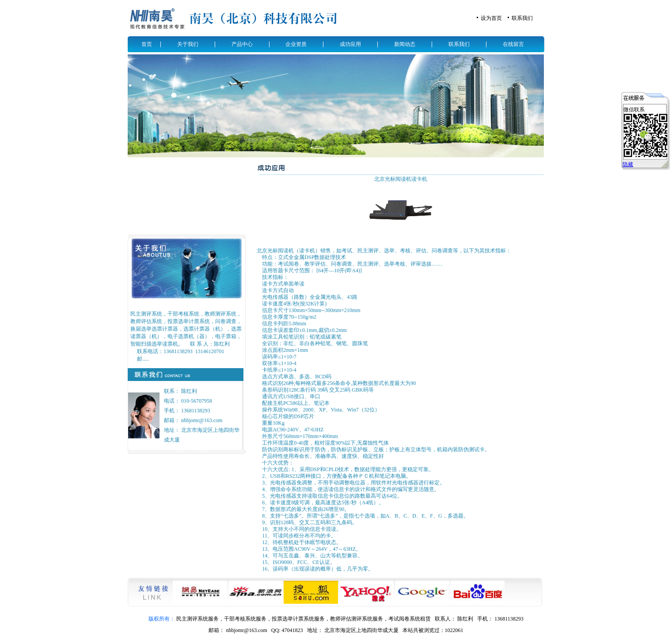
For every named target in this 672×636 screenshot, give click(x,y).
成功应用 (350, 44)
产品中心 (242, 44)
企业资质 (296, 44)
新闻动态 (405, 44)
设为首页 (491, 18)
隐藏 (628, 164)
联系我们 (522, 18)
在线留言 (513, 44)
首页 (147, 44)
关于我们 (188, 44)
